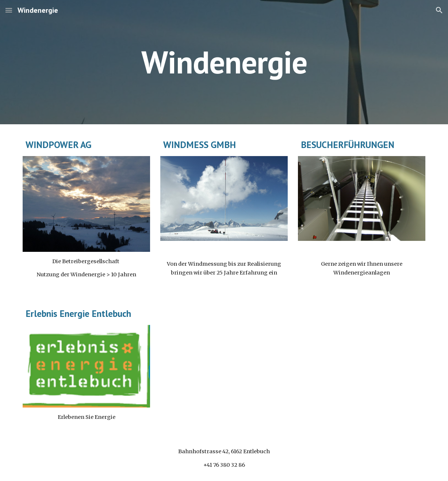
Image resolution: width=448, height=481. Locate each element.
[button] (9, 10)
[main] (224, 62)
